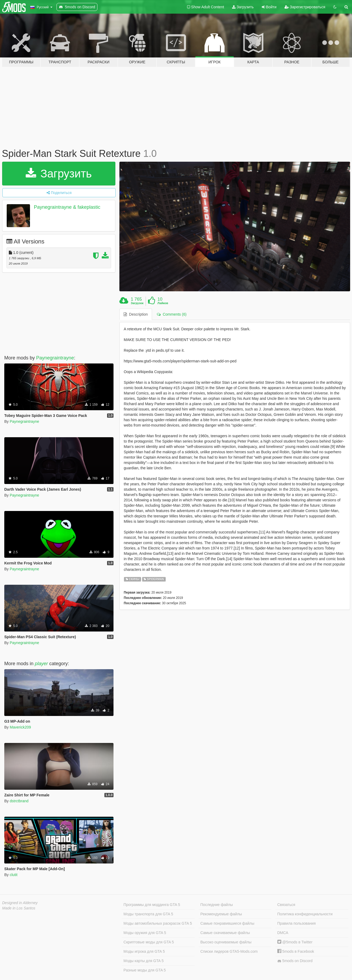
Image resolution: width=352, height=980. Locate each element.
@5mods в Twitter (295, 942)
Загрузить (243, 7)
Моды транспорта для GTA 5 (148, 914)
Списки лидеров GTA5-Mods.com (229, 951)
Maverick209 (20, 727)
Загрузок (137, 303)
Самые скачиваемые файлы (225, 933)
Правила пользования (297, 923)
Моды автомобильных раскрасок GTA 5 (158, 923)
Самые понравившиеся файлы (227, 923)
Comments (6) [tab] (172, 314)
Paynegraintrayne (55, 358)
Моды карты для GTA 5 (143, 961)
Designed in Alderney (20, 903)
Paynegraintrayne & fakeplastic (67, 207)
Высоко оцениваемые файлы (226, 942)
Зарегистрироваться (305, 7)
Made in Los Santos (19, 908)
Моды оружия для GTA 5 (145, 933)
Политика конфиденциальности (305, 914)
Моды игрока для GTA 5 (144, 951)
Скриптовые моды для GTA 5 (149, 942)
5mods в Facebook (296, 951)
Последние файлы (217, 905)
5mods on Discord (295, 961)
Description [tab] (136, 314)
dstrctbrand (19, 801)
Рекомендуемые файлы (221, 914)
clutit (14, 875)
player (41, 664)
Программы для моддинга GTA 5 (152, 905)
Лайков (163, 303)
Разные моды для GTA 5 (145, 970)
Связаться (286, 905)
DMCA (283, 933)
